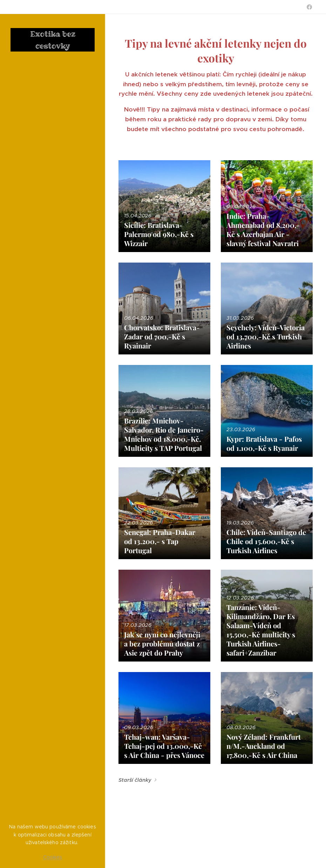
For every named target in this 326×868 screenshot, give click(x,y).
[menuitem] (53, 295)
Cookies (53, 857)
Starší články (135, 780)
